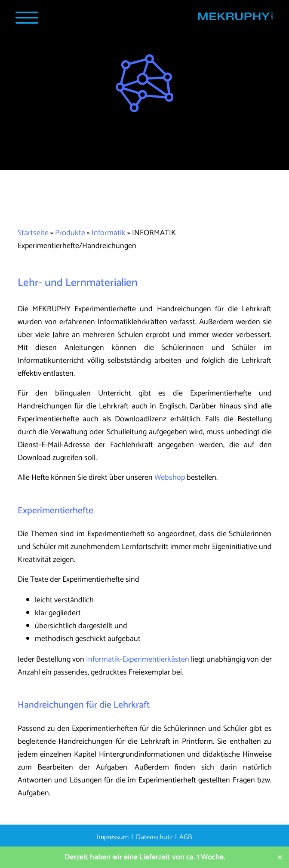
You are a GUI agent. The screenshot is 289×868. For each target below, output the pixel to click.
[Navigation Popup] (27, 18)
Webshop (170, 478)
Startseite (33, 233)
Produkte (70, 233)
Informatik (109, 233)
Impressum (113, 837)
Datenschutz (154, 837)
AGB (186, 837)
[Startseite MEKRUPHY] (235, 19)
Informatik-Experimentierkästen (138, 659)
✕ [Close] (280, 857)
